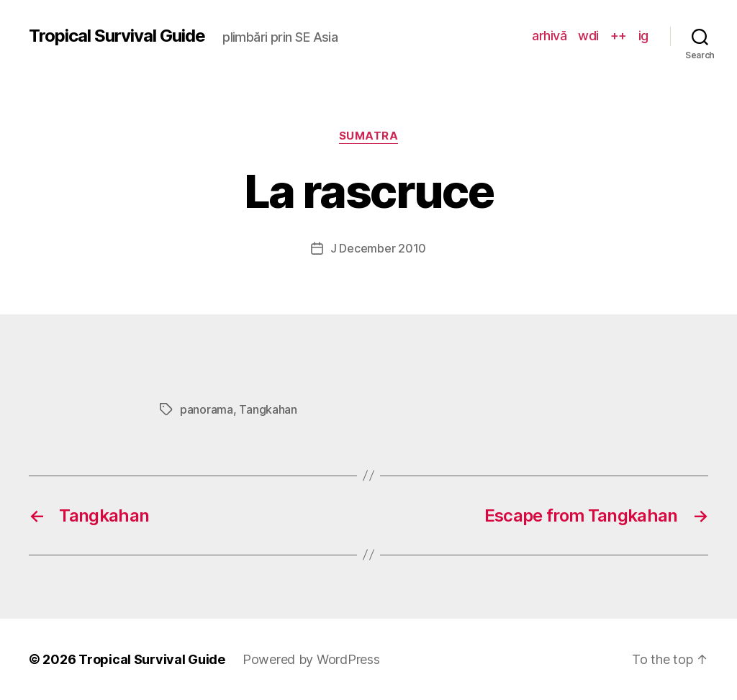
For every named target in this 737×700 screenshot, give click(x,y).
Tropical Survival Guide (117, 36)
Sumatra (369, 136)
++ (619, 36)
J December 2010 (378, 248)
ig (643, 36)
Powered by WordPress (311, 659)
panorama (207, 409)
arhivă (549, 36)
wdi (588, 36)
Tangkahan (268, 409)
